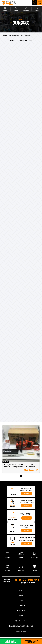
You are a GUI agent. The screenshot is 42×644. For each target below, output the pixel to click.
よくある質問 (21, 607)
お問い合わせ (21, 612)
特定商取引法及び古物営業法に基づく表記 (21, 628)
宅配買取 (21, 597)
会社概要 (21, 617)
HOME (21, 592)
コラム (21, 602)
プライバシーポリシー (21, 622)
